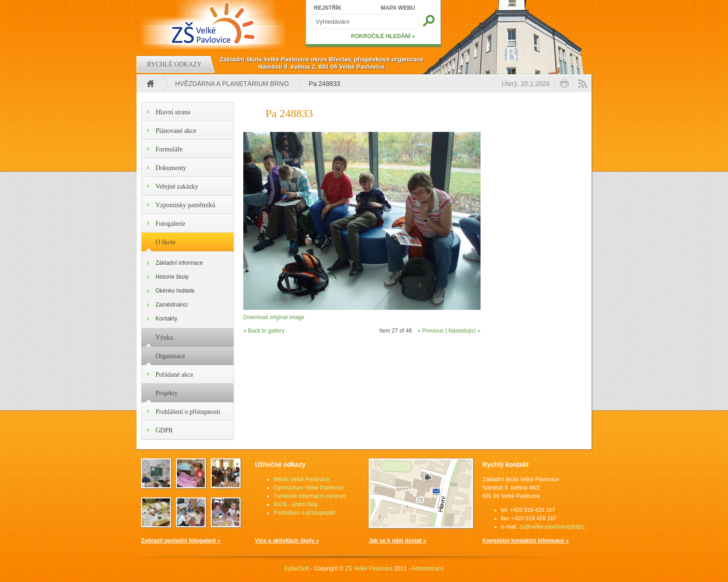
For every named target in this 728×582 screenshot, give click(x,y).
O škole (166, 242)
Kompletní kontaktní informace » (526, 541)
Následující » (465, 331)
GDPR (164, 430)
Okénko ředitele (175, 291)
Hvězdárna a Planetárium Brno (232, 84)
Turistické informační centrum (310, 496)
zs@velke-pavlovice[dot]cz (552, 527)
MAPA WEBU (398, 8)
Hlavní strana (173, 112)
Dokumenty (171, 168)
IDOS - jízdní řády (296, 504)
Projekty (166, 393)
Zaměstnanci (172, 305)
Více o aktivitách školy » (287, 541)
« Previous (431, 331)
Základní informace (179, 263)
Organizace (170, 356)
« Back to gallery (264, 331)
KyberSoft (297, 569)
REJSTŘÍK (328, 8)
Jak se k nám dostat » (397, 541)
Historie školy (172, 277)
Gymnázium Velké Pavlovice (309, 488)
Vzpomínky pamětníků (185, 205)
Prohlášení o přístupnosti (188, 412)
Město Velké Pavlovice (301, 479)
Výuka (164, 337)
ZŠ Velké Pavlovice (369, 569)
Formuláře (169, 149)
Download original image (274, 317)
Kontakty (166, 319)
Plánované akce (176, 131)
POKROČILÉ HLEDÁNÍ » (383, 36)
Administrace (427, 569)
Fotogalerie (170, 224)
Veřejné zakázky (177, 186)
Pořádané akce (174, 375)
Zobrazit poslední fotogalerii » (181, 541)
